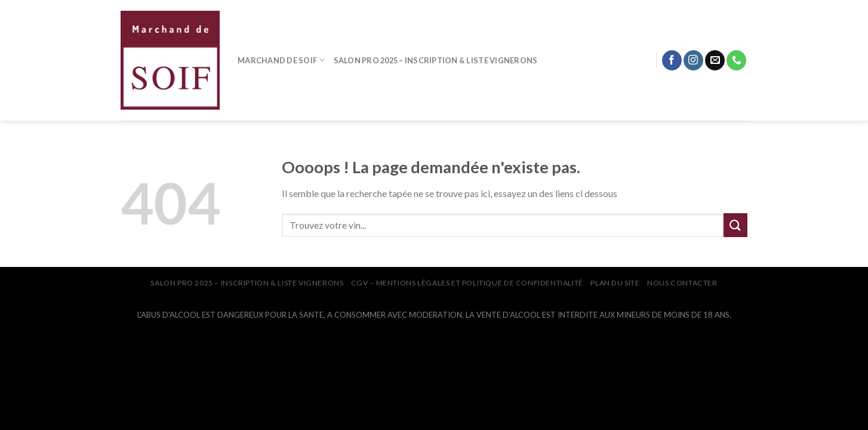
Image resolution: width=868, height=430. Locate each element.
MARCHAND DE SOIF (281, 60)
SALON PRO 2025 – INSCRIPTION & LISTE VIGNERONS (436, 60)
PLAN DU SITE (615, 283)
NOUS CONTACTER (682, 283)
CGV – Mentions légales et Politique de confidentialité (467, 283)
